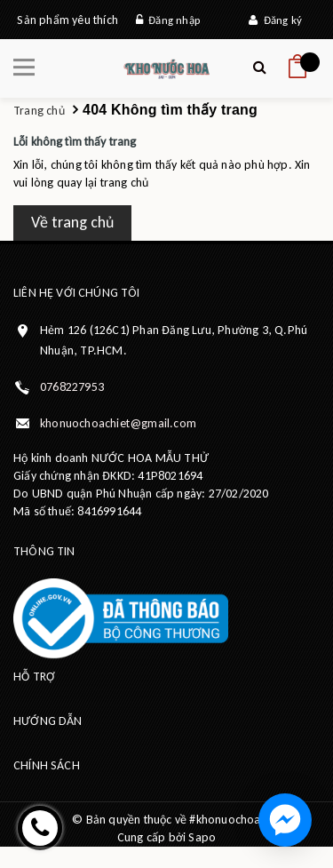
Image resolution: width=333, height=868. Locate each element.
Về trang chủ (72, 222)
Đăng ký (275, 20)
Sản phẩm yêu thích (67, 20)
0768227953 (72, 387)
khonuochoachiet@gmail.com (118, 423)
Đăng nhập (168, 20)
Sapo (202, 837)
